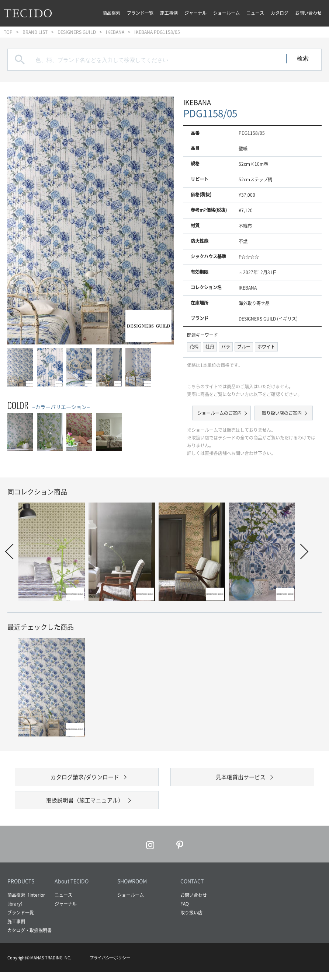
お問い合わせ (308, 13)
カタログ (280, 13)
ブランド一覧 (140, 13)
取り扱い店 (191, 920)
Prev (13, 552)
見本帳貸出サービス (240, 779)
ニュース (255, 13)
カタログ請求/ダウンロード (85, 779)
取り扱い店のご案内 (281, 413)
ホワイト (266, 347)
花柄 (194, 347)
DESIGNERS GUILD (77, 32)
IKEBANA (115, 32)
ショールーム (226, 13)
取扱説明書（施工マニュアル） (85, 806)
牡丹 (210, 347)
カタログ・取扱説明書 (30, 938)
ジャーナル (195, 13)
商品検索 (111, 13)
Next (301, 552)
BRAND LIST (35, 32)
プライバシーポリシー (110, 965)
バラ (226, 347)
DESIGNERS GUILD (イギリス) (268, 319)
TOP (8, 32)
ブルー (244, 347)
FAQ (185, 911)
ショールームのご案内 (220, 413)
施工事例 (169, 13)
